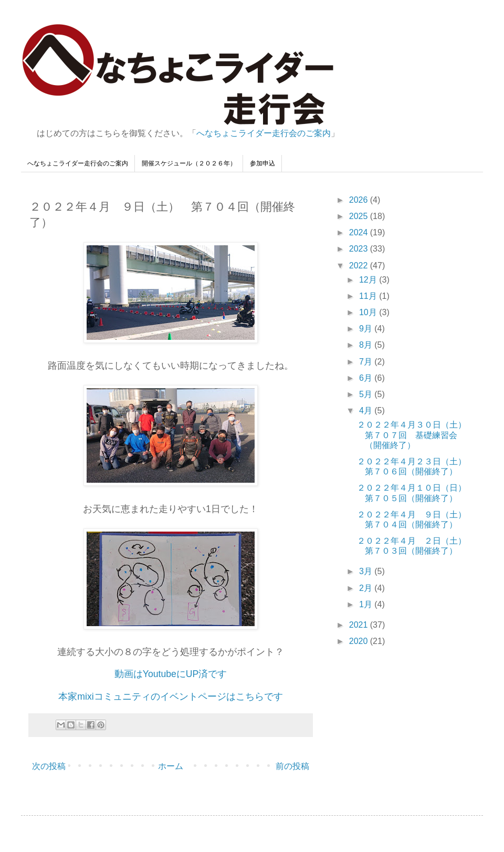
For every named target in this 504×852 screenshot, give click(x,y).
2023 (360, 249)
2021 (360, 625)
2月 (367, 588)
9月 (367, 329)
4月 (367, 411)
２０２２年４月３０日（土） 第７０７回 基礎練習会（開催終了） (416, 435)
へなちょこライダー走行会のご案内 (264, 133)
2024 (360, 232)
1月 (367, 604)
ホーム (171, 766)
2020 (360, 641)
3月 (367, 571)
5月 (367, 394)
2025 (360, 216)
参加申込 (262, 163)
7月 (367, 362)
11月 (369, 296)
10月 (369, 312)
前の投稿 (292, 766)
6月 (367, 378)
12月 (369, 280)
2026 (360, 200)
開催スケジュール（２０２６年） (189, 163)
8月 (367, 345)
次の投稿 (49, 766)
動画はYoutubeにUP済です (171, 674)
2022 (360, 266)
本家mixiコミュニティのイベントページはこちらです (170, 697)
